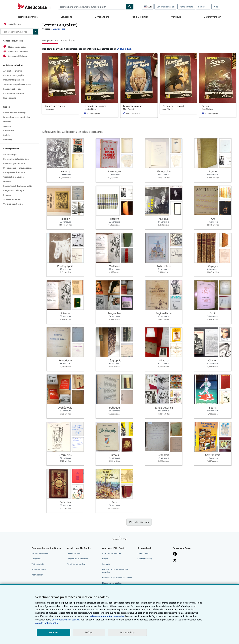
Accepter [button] (54, 632)
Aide (216, 7)
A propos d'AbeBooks (112, 553)
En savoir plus (124, 49)
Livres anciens (102, 17)
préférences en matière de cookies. (107, 616)
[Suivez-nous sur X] (175, 560)
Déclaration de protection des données (115, 571)
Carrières (106, 564)
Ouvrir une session (166, 7)
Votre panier (37, 575)
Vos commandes (39, 569)
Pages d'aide (143, 553)
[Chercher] (130, 7)
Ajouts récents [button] (68, 40)
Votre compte (186, 7)
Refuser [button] (89, 632)
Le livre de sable (60, 29)
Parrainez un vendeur (76, 564)
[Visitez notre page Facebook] (175, 554)
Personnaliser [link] (127, 632)
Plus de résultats (139, 522)
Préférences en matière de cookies (117, 578)
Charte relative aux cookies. (66, 620)
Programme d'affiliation (77, 559)
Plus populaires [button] (50, 40)
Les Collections (12, 24)
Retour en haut (120, 539)
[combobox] (92, 7)
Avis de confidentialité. (47, 623)
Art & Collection (140, 17)
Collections (66, 17)
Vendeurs (176, 17)
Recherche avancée (28, 17)
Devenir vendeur (212, 17)
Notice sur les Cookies (112, 583)
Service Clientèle (145, 559)
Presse (105, 559)
